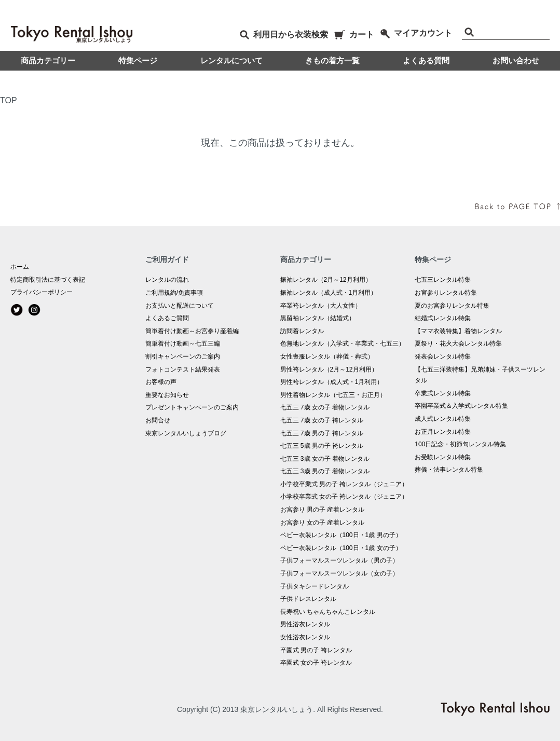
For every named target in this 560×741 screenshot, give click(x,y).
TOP (9, 100)
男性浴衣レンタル (305, 624)
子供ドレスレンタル (308, 599)
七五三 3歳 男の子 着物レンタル (325, 471)
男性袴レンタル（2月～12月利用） (329, 369)
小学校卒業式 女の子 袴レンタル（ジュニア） (344, 497)
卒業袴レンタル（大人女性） (321, 306)
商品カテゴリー (48, 60)
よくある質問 (426, 60)
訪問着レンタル (302, 331)
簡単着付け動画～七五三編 (183, 344)
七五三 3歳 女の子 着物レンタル (325, 459)
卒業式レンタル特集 (443, 393)
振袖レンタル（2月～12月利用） (326, 280)
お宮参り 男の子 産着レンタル (323, 510)
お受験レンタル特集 (443, 457)
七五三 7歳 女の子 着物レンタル (325, 407)
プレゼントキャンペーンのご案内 (192, 407)
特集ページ (138, 60)
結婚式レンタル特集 (443, 318)
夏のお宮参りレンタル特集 (452, 306)
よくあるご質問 (167, 318)
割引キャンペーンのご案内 (183, 356)
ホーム (20, 267)
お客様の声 (161, 382)
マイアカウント (416, 33)
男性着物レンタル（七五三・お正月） (333, 395)
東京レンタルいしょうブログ (186, 433)
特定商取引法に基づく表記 (48, 280)
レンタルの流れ (167, 280)
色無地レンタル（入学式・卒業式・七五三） (343, 344)
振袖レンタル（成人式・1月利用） (329, 293)
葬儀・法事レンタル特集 (449, 470)
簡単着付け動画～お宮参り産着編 (192, 331)
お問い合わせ (516, 60)
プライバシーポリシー (42, 292)
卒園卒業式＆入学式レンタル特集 (461, 406)
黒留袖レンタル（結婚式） (318, 318)
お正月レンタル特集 (443, 432)
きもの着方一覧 (332, 60)
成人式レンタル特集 (443, 419)
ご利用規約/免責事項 (174, 293)
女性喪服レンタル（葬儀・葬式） (327, 356)
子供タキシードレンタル (315, 586)
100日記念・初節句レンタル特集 (460, 444)
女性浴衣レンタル (305, 637)
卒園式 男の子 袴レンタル (316, 650)
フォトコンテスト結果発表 (183, 369)
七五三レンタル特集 (443, 280)
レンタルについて (231, 60)
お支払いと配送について (180, 306)
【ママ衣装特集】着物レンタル (458, 331)
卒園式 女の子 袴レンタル (316, 663)
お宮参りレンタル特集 (446, 293)
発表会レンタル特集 (443, 356)
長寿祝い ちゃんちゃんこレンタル (328, 612)
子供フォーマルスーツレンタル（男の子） (339, 560)
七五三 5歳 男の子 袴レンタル (322, 446)
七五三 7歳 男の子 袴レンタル (322, 433)
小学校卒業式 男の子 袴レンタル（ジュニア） (344, 484)
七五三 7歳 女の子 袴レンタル (322, 420)
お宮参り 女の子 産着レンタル (323, 523)
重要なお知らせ (167, 395)
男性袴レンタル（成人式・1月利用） (332, 382)
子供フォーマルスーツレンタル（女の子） (339, 573)
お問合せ (158, 420)
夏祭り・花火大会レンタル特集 (458, 344)
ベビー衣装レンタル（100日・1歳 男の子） (341, 535)
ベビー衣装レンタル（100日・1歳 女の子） (341, 548)
